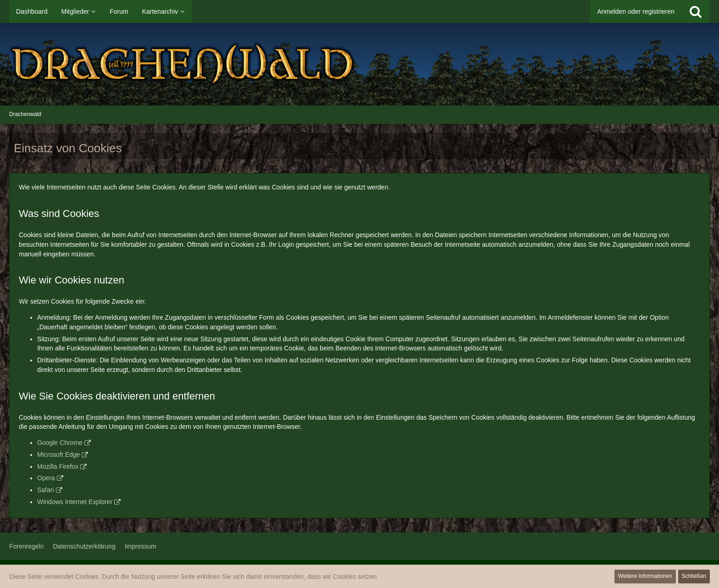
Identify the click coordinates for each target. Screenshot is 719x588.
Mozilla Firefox (58, 466)
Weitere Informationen (645, 576)
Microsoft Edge (58, 455)
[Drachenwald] (359, 64)
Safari (46, 490)
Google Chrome (60, 443)
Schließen (694, 576)
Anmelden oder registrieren (636, 11)
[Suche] (696, 11)
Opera (46, 478)
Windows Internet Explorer (75, 502)
